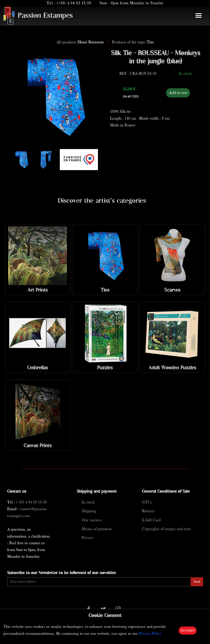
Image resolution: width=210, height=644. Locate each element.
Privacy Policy (150, 634)
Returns (148, 511)
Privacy (88, 538)
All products (81, 42)
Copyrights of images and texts (166, 529)
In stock (88, 502)
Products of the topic (133, 42)
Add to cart (178, 93)
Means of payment (97, 529)
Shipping (89, 511)
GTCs (147, 502)
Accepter (188, 630)
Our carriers (92, 520)
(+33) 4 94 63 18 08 (74, 3)
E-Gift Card (151, 520)
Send (197, 582)
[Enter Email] (99, 582)
